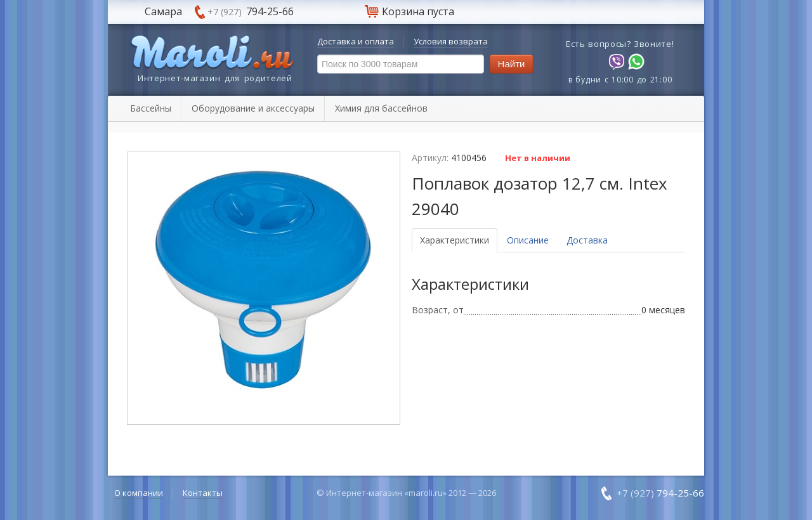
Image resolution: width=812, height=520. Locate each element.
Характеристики (455, 240)
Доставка (587, 240)
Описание (528, 240)
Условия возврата (451, 41)
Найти (512, 64)
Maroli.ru (212, 53)
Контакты (203, 493)
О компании (139, 493)
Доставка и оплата (356, 41)
